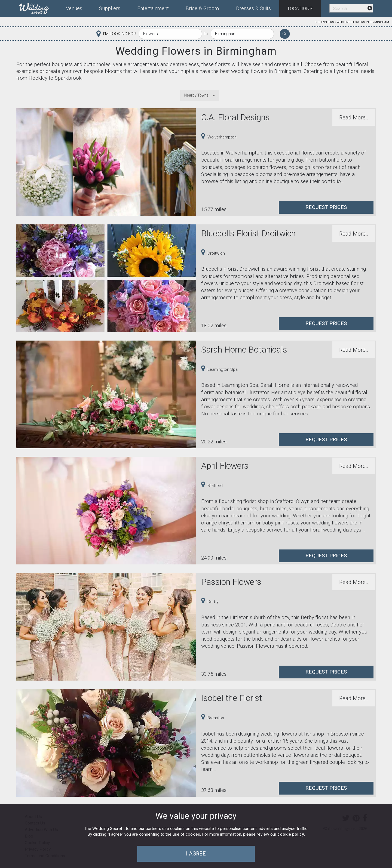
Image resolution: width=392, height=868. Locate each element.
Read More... (354, 118)
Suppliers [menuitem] (110, 8)
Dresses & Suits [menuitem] (253, 8)
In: (206, 34)
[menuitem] (38, 7)
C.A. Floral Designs (235, 117)
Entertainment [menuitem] (153, 8)
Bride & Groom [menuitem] (202, 8)
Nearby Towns (196, 95)
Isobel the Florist (232, 698)
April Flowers (225, 466)
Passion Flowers (231, 582)
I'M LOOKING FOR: (120, 34)
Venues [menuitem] (74, 8)
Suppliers (326, 22)
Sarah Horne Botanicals (244, 350)
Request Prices (326, 207)
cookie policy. (291, 834)
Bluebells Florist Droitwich (248, 234)
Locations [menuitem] (300, 8)
